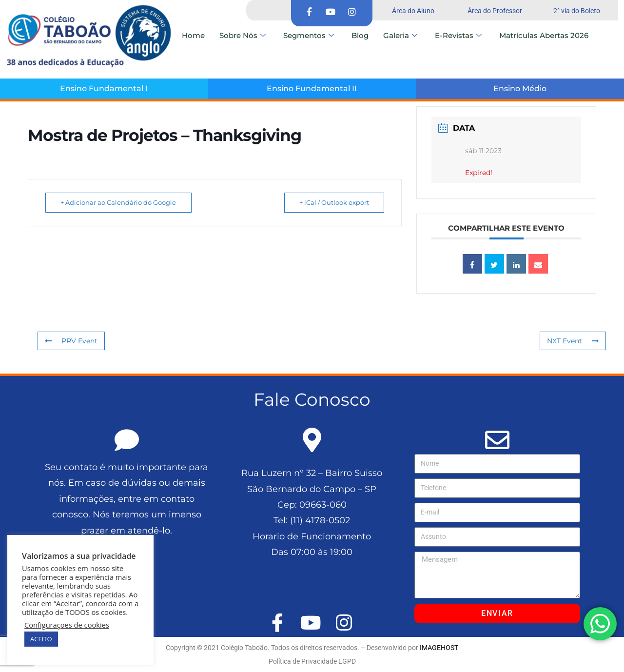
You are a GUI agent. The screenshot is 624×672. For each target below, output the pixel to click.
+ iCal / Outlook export (332, 202)
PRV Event (71, 341)
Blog (360, 35)
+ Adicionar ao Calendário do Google (120, 202)
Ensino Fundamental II (312, 89)
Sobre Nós (243, 35)
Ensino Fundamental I (104, 89)
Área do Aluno (413, 11)
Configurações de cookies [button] (67, 625)
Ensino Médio (520, 89)
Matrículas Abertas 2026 (544, 35)
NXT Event (573, 341)
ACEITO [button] (41, 639)
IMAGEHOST (439, 648)
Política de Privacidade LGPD (312, 661)
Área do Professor (495, 11)
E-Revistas (458, 35)
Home (193, 35)
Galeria (400, 35)
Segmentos (309, 35)
